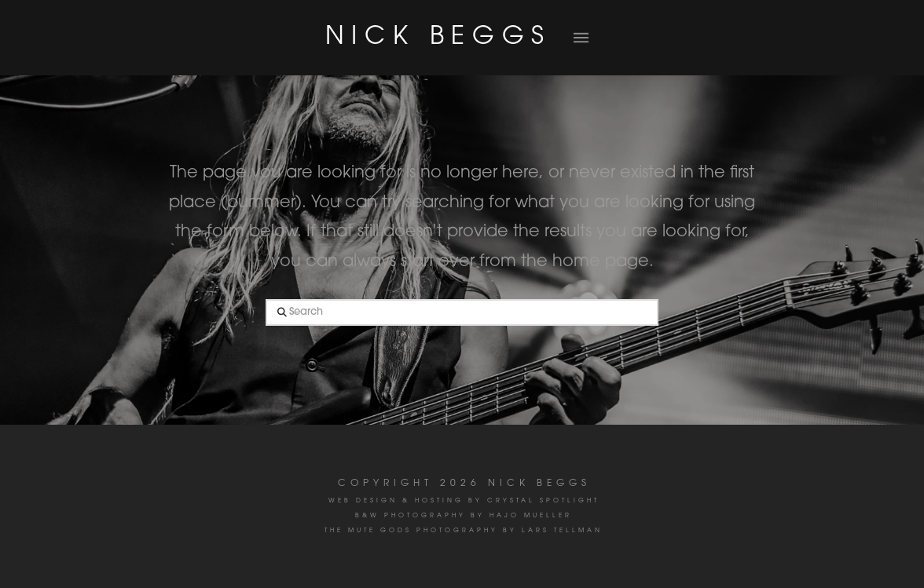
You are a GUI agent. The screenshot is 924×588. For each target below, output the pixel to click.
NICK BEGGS (438, 38)
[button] (581, 38)
